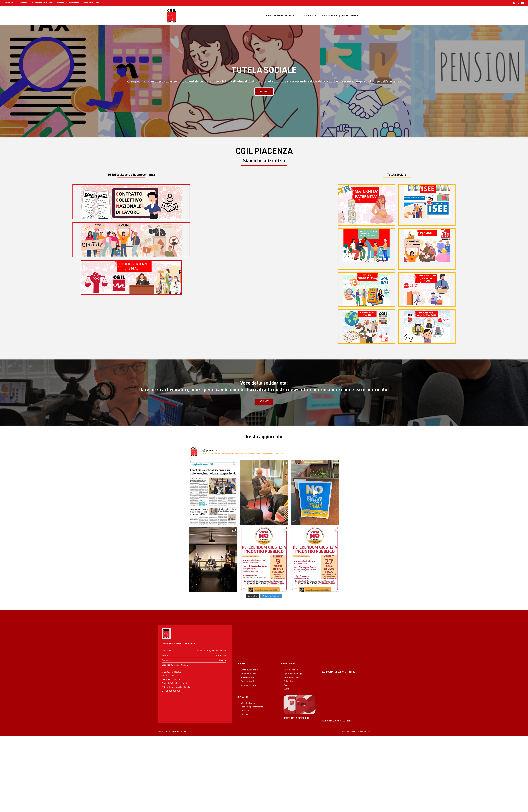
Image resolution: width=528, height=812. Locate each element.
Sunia (286, 675)
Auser (287, 671)
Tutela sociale (308, 16)
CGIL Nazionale (291, 656)
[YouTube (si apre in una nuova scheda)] (522, 3)
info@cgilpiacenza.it (178, 676)
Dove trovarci (329, 16)
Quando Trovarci (351, 16)
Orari (175, 658)
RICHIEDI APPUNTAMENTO (42, 3)
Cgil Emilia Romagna (293, 660)
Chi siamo (246, 701)
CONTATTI (23, 3)
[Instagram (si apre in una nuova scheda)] (518, 3)
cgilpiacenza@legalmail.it (179, 680)
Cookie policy (363, 732)
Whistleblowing (248, 689)
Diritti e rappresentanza (280, 16)
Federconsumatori (293, 664)
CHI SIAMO (9, 3)
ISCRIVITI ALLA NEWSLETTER (68, 3)
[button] (263, 134)
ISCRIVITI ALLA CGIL (92, 3)
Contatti (245, 697)
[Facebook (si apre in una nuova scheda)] (514, 3)
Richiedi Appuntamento (252, 693)
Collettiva (288, 668)
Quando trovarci (249, 671)
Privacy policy (349, 732)
